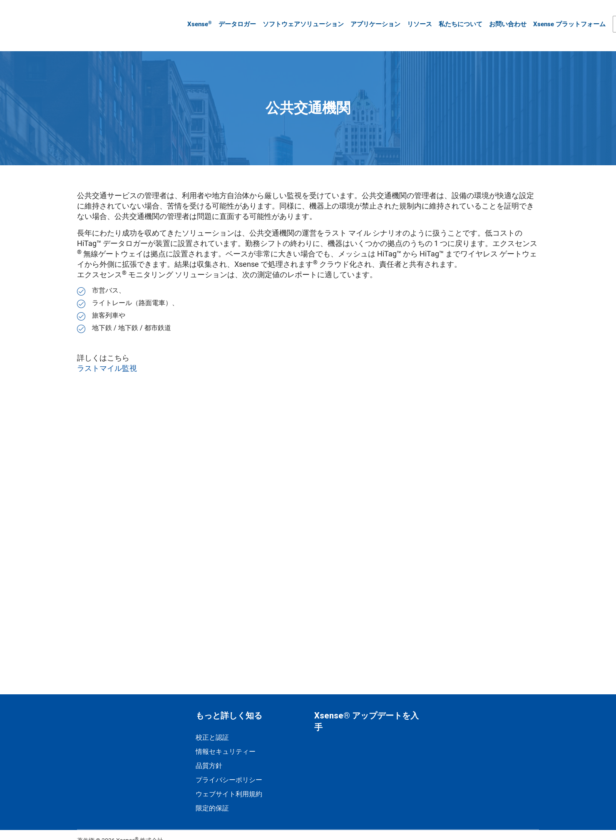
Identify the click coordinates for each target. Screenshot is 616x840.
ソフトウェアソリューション (300, 18)
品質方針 (209, 753)
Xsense (196, 17)
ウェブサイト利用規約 (229, 782)
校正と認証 (212, 725)
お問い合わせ (504, 18)
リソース (416, 18)
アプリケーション (372, 18)
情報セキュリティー (226, 739)
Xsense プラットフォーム (566, 18)
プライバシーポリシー (229, 767)
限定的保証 (212, 796)
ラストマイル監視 (108, 356)
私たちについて (457, 18)
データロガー (234, 18)
